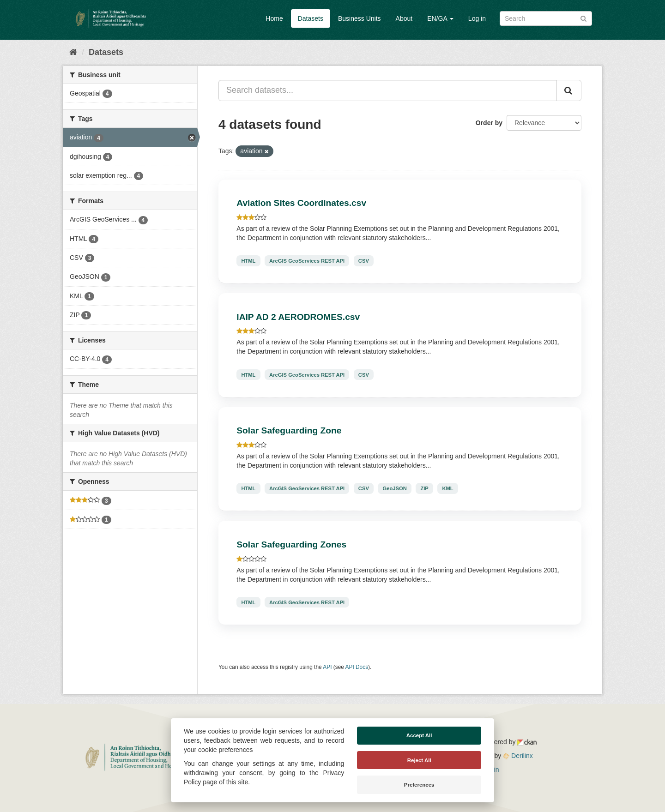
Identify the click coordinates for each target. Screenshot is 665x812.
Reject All (419, 760)
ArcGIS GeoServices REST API (307, 261)
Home (274, 18)
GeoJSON (395, 488)
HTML (248, 261)
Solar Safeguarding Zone (289, 430)
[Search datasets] (546, 18)
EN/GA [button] (440, 18)
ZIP (424, 488)
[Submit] (583, 18)
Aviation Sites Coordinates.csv (301, 203)
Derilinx (518, 756)
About (404, 18)
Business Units (360, 18)
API (327, 667)
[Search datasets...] (388, 90)
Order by (489, 123)
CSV (364, 261)
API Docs (357, 667)
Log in (477, 18)
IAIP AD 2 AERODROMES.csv (298, 317)
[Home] (73, 52)
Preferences (419, 785)
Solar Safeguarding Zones (291, 544)
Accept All (419, 735)
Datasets (311, 18)
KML (447, 488)
